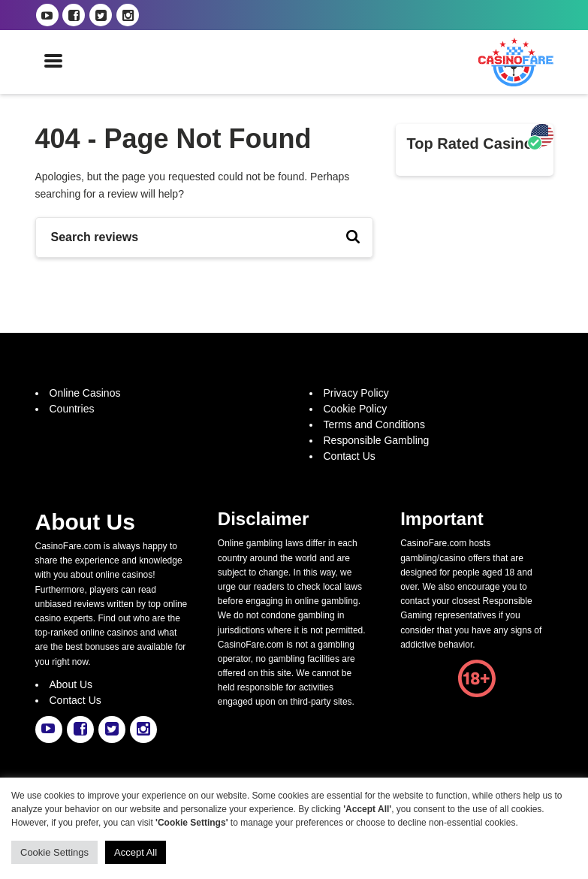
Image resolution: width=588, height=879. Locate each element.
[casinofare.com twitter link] (101, 15)
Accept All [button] (136, 852)
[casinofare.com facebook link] (74, 15)
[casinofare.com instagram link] (128, 15)
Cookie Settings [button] (54, 852)
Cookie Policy (356, 409)
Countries (72, 409)
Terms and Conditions (374, 424)
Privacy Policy (356, 393)
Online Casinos (85, 393)
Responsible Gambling (377, 440)
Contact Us (350, 456)
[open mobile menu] (53, 62)
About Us (71, 684)
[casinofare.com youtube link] (47, 15)
